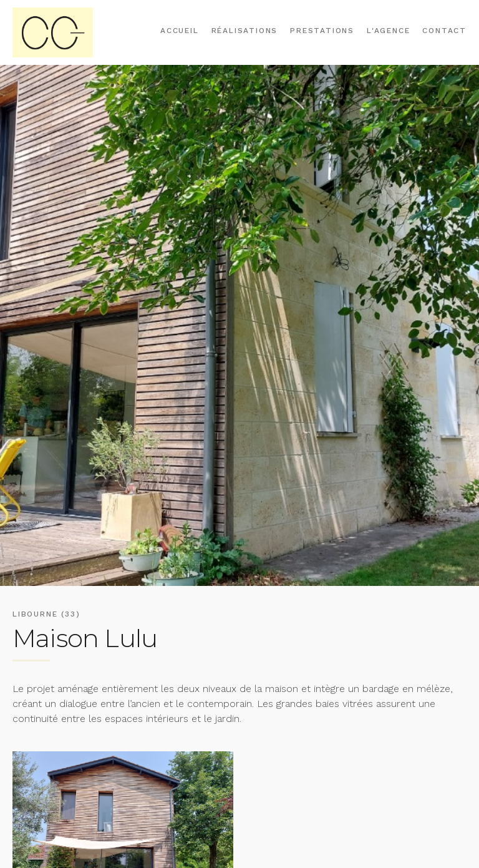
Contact (444, 31)
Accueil (180, 31)
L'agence (388, 31)
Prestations (322, 31)
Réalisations (245, 31)
